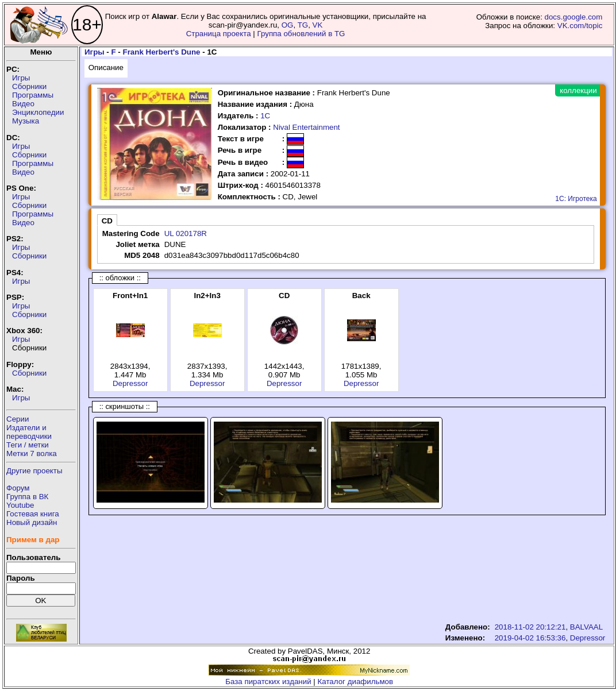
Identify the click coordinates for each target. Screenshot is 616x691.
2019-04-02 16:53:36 (530, 638)
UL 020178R (186, 233)
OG (288, 25)
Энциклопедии (38, 112)
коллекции (578, 90)
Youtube (20, 505)
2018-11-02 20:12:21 (530, 627)
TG (303, 25)
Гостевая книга (33, 514)
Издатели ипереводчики (29, 432)
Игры (21, 78)
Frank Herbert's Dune (162, 52)
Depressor (130, 383)
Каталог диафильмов (356, 682)
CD (107, 221)
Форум (18, 488)
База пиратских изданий (268, 682)
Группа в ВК (27, 497)
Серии (18, 419)
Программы (33, 95)
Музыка (26, 121)
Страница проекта (219, 34)
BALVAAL (586, 627)
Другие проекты (34, 471)
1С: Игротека (576, 199)
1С (265, 116)
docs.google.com (574, 17)
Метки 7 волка (32, 453)
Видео (23, 104)
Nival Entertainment (306, 127)
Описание (106, 67)
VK (318, 25)
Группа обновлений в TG (301, 34)
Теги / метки (28, 445)
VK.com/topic (580, 26)
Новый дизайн (32, 522)
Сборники (29, 86)
